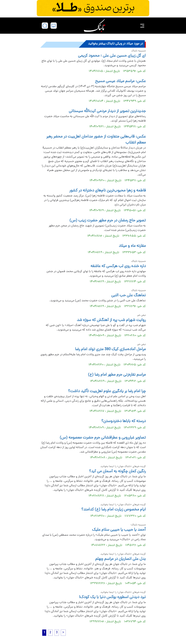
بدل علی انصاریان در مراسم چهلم (120, 559)
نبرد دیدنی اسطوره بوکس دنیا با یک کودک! (112, 597)
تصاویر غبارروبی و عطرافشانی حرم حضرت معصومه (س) (103, 438)
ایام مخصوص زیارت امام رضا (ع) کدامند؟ (113, 510)
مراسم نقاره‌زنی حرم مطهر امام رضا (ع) (117, 375)
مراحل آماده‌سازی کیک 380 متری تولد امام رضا (110, 349)
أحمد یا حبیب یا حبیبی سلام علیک (119, 530)
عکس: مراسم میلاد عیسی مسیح (120, 81)
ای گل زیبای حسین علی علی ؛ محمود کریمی (112, 56)
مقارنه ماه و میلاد (132, 246)
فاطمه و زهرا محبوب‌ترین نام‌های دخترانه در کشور (107, 191)
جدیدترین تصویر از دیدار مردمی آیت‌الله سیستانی (107, 111)
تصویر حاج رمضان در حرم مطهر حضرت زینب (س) (108, 221)
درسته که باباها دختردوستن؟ (123, 421)
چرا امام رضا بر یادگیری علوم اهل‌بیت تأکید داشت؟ (107, 391)
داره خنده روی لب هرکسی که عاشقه (118, 266)
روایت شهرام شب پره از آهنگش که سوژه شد (111, 320)
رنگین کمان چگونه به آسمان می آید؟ (117, 472)
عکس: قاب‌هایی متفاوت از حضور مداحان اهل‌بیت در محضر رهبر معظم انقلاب (96, 140)
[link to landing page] (94, 26)
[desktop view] (54, 26)
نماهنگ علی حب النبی (128, 296)
